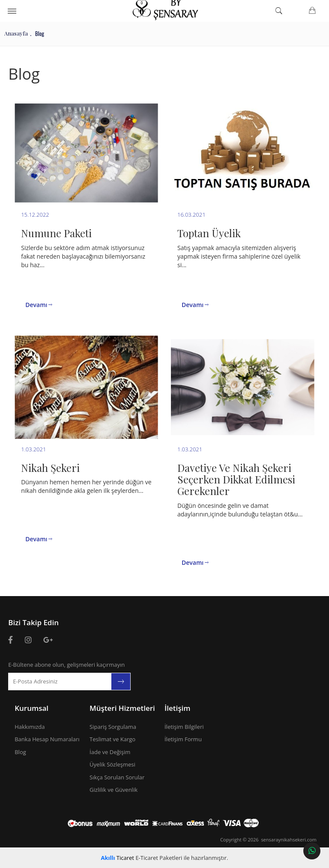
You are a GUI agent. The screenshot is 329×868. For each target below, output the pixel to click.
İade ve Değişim (110, 752)
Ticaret (118, 858)
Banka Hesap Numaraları (47, 739)
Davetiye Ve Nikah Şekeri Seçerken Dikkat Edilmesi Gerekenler (236, 479)
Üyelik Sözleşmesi (112, 764)
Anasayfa (16, 33)
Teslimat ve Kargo (112, 739)
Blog (20, 752)
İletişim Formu (183, 739)
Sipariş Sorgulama (113, 727)
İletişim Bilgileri (184, 727)
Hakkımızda (30, 727)
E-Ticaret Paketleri (159, 858)
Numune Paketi (56, 233)
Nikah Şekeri (50, 468)
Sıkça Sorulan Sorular (117, 777)
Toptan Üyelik (209, 233)
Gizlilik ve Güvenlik (114, 790)
